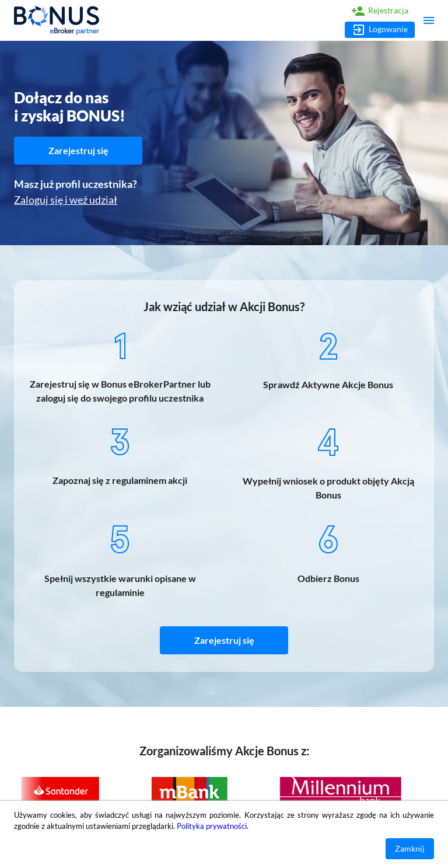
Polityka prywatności (212, 826)
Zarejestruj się (78, 151)
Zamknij (410, 849)
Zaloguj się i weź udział (66, 200)
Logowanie (380, 30)
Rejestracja (380, 11)
